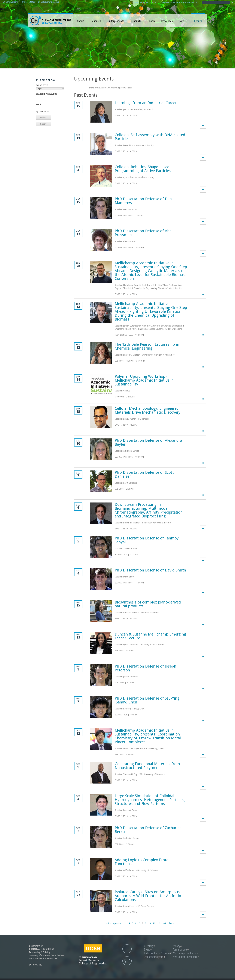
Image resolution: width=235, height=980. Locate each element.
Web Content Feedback (186, 957)
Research (96, 21)
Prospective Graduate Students (179, 2)
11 (154, 923)
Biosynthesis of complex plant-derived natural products (148, 604)
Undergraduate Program (157, 953)
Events (198, 21)
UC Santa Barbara (10, 2)
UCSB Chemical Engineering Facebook (127, 949)
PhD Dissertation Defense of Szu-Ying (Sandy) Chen (147, 700)
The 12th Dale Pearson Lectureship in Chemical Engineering (147, 346)
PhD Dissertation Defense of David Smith (150, 570)
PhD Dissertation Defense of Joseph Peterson (145, 668)
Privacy (177, 946)
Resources (167, 21)
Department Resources (145, 2)
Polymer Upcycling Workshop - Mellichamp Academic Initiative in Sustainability (144, 380)
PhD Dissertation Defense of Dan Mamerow (143, 201)
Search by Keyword (47, 94)
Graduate (136, 21)
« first (109, 923)
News (183, 21)
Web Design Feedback (185, 953)
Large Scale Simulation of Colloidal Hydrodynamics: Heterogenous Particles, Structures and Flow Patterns (150, 800)
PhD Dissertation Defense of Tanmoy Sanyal (147, 540)
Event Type (42, 85)
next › (164, 923)
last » (172, 923)
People (152, 21)
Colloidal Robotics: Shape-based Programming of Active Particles (143, 169)
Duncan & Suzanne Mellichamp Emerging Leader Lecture (150, 636)
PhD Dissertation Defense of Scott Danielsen (144, 474)
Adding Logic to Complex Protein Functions (143, 862)
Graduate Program (154, 957)
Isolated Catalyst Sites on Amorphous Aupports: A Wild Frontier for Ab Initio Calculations (148, 896)
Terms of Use (181, 950)
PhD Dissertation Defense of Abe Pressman (143, 233)
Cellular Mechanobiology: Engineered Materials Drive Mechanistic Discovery (148, 410)
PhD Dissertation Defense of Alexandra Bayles (148, 442)
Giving (148, 950)
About (80, 21)
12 (159, 923)
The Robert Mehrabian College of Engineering (40, 2)
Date (38, 104)
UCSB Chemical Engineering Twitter (127, 961)
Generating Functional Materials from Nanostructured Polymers (147, 766)
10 (150, 923)
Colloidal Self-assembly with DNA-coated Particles (150, 137)
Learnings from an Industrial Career (146, 103)
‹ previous (118, 923)
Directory (149, 946)
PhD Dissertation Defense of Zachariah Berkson (148, 830)
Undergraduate (116, 21)
